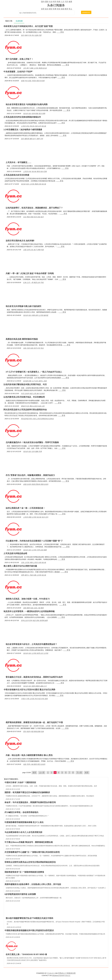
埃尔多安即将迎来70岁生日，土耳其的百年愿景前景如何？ (31, 644)
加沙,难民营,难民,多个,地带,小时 (32, 139)
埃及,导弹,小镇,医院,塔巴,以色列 (34, 764)
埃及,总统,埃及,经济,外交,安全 (33, 348)
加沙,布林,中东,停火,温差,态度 (31, 35)
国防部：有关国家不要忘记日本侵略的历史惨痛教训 (27, 792)
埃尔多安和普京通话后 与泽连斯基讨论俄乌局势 (27, 104)
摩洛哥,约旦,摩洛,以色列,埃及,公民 (33, 406)
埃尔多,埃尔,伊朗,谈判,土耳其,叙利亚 (36, 315)
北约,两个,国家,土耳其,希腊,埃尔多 (35, 68)
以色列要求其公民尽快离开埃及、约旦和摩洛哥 (24, 397)
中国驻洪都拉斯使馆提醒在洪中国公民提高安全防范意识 (29, 930)
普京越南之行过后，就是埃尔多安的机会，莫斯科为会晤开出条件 (34, 677)
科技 (59, 9)
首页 (34, 772)
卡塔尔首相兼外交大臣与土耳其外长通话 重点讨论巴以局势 (29, 690)
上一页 (42, 772)
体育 (43, 9)
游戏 (62, 9)
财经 (51, 9)
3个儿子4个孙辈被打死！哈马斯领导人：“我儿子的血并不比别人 (34, 372)
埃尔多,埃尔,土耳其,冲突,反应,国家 (35, 550)
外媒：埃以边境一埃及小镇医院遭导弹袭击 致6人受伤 (29, 755)
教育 (66, 9)
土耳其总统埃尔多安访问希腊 (16, 175)
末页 (87, 772)
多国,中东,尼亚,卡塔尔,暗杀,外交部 (33, 81)
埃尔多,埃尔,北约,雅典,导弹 (32, 451)
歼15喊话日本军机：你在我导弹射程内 (21, 812)
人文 (62, 2)
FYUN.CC (51, 973)
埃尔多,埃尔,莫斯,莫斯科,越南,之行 (35, 686)
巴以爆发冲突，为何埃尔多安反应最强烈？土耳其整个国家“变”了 (34, 541)
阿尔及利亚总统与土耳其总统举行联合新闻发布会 (25, 410)
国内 (43, 2)
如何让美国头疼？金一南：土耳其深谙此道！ (25, 508)
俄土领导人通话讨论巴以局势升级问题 (20, 566)
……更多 (60, 32)
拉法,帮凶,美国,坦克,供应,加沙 (33, 217)
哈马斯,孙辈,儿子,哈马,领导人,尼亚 (35, 381)
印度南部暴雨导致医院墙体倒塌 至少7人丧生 (24, 822)
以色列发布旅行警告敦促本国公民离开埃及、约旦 (25, 384)
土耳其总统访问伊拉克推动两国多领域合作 (22, 117)
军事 (55, 9)
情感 (59, 2)
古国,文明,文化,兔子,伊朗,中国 (33, 250)
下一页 (79, 772)
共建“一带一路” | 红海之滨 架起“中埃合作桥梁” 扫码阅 (30, 273)
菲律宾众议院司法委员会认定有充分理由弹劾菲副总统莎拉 (30, 862)
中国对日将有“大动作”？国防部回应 (20, 782)
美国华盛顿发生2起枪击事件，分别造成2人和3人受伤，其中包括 (33, 884)
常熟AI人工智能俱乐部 (67, 973)
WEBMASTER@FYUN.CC (61, 976)
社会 (51, 2)
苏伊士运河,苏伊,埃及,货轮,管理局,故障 (34, 620)
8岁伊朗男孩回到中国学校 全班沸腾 (20, 894)
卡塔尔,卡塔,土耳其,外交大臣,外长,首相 (34, 699)
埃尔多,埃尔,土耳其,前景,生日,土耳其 (36, 653)
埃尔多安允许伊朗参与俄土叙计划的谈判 (23, 306)
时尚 (55, 2)
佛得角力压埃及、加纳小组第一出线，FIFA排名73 (28, 599)
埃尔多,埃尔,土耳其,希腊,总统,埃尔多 (34, 184)
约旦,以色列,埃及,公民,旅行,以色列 (33, 394)
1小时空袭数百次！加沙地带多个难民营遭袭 (23, 130)
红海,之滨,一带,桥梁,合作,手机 (33, 283)
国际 (47, 2)
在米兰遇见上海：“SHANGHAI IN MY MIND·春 (26, 954)
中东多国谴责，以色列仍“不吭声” (18, 72)
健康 (70, 2)
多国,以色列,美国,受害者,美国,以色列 (36, 484)
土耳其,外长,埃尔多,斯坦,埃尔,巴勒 (35, 171)
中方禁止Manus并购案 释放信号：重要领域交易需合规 (29, 842)
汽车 (66, 2)
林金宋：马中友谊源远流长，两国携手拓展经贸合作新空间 (30, 802)
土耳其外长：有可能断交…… (18, 162)
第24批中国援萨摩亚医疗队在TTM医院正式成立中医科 (29, 918)
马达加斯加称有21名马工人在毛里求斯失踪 (23, 832)
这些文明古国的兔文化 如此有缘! (20, 241)
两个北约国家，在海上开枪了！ (19, 59)
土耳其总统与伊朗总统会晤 (15, 553)
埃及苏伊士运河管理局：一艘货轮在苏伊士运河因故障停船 (29, 611)
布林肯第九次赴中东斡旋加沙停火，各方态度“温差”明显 (28, 26)
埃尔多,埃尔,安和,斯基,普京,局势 (34, 114)
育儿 (70, 9)
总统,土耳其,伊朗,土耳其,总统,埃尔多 (34, 563)
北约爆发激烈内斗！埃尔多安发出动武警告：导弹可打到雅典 (32, 442)
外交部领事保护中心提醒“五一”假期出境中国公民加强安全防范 (32, 852)
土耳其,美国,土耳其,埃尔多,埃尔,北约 (36, 517)
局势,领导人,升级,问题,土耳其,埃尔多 (34, 575)
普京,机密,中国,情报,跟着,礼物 (33, 731)
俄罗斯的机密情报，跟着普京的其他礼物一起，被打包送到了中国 (34, 722)
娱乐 (47, 9)
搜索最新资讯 (86, 12)
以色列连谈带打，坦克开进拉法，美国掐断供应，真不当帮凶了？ (34, 208)
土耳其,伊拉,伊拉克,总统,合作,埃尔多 (34, 126)
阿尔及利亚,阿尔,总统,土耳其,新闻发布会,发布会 (37, 419)
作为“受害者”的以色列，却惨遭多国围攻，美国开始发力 (30, 475)
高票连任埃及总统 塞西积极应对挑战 (22, 339)
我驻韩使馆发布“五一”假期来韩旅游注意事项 (24, 872)
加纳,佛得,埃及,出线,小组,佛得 (33, 608)
